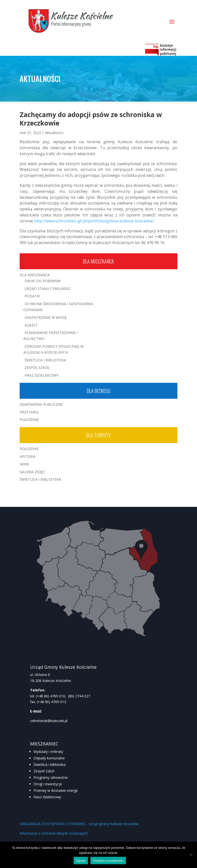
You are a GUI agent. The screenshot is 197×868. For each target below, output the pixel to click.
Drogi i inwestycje (48, 784)
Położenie (29, 420)
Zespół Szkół (37, 367)
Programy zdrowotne (51, 777)
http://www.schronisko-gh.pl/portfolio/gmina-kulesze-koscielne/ (94, 221)
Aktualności (54, 133)
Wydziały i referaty (48, 752)
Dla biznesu (98, 391)
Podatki (32, 296)
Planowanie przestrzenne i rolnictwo (50, 336)
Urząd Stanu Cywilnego (48, 289)
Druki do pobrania (43, 281)
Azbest (31, 325)
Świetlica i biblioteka (50, 765)
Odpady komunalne (49, 758)
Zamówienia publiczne (41, 404)
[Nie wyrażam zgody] (191, 855)
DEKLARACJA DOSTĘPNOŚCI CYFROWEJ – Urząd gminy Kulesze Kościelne (79, 824)
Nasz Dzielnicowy (42, 375)
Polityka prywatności (108, 861)
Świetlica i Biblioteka (45, 360)
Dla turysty (98, 435)
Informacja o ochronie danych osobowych (54, 833)
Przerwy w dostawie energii (56, 790)
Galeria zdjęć (32, 472)
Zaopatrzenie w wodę (46, 317)
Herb (24, 464)
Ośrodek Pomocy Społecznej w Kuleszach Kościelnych (53, 349)
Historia (28, 456)
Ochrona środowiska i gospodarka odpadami (58, 307)
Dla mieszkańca (98, 261)
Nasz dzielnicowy (47, 797)
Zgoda (81, 861)
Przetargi (29, 412)
